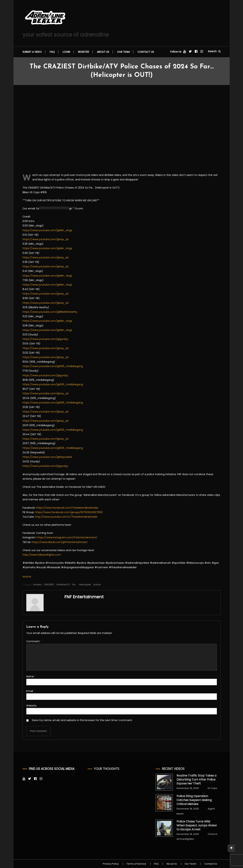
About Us (103, 52)
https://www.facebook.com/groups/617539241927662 (69, 512)
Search (214, 51)
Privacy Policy (110, 864)
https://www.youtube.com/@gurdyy (45, 339)
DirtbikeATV (63, 585)
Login (66, 52)
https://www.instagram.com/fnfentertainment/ (67, 537)
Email (31, 691)
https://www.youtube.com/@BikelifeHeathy (50, 312)
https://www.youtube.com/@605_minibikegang (53, 366)
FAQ (52, 52)
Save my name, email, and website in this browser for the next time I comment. (82, 720)
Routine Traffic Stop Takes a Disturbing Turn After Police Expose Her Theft (189, 780)
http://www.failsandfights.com (42, 555)
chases (37, 585)
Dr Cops (205, 788)
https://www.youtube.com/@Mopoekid (47, 457)
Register (83, 52)
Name (31, 676)
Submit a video (32, 52)
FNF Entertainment (84, 597)
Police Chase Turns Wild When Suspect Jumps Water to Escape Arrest (190, 826)
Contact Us (146, 52)
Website (31, 706)
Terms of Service (136, 864)
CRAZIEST (49, 585)
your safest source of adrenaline (66, 35)
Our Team (123, 52)
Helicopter (85, 585)
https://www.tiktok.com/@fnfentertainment (60, 542)
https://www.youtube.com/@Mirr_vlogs (47, 230)
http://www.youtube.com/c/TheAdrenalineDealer (66, 517)
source (27, 577)
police (97, 585)
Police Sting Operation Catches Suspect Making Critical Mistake (187, 800)
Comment (34, 641)
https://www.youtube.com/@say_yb (46, 239)
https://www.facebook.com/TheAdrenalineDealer (67, 508)
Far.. (75, 585)
